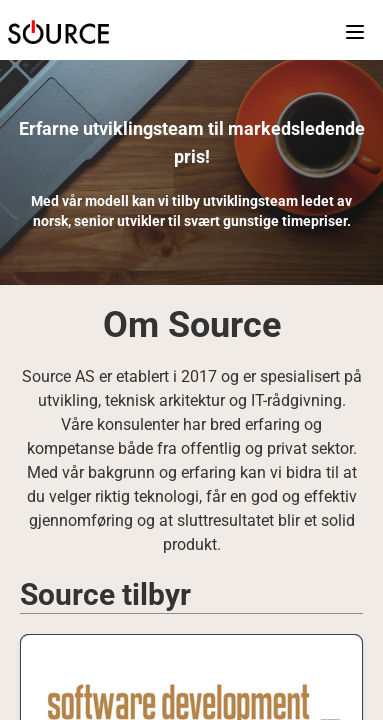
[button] (58, 32)
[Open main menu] (345, 32)
